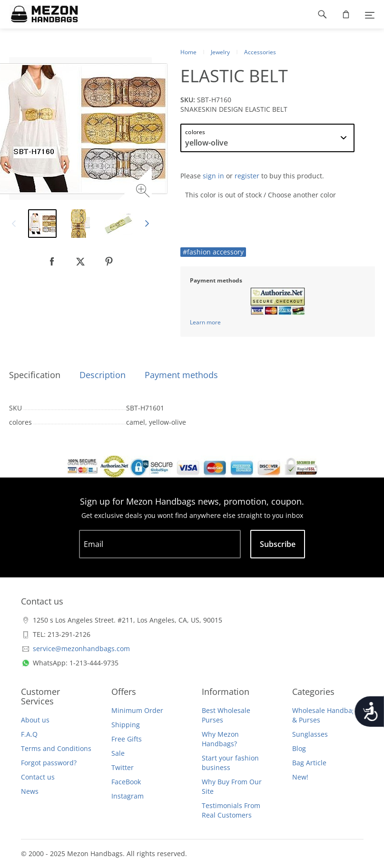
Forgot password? (49, 763)
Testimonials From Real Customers (231, 810)
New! (300, 777)
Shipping (126, 725)
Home (188, 52)
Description (103, 375)
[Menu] (370, 14)
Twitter (123, 767)
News (30, 791)
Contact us (38, 777)
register (247, 176)
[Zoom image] (144, 192)
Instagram (128, 796)
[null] (52, 262)
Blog (299, 748)
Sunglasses (310, 734)
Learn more (205, 322)
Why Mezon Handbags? (220, 739)
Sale (118, 753)
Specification (35, 375)
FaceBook (126, 782)
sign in (213, 176)
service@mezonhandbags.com (81, 649)
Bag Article (309, 763)
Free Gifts (127, 739)
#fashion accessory (213, 252)
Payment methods (181, 375)
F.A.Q (29, 734)
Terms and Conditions (56, 748)
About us (35, 720)
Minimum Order (137, 710)
